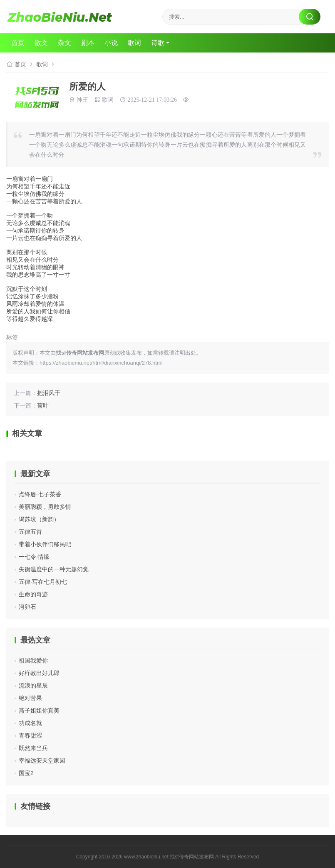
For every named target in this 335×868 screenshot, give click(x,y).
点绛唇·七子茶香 (40, 494)
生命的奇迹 (33, 594)
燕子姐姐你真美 (39, 710)
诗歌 (158, 43)
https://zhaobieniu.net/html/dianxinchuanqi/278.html (101, 363)
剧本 (88, 43)
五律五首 (30, 532)
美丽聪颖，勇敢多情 (45, 507)
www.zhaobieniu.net (146, 857)
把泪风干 (49, 393)
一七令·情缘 (34, 557)
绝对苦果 (30, 698)
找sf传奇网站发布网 (192, 857)
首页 (18, 43)
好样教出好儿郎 (39, 673)
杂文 (65, 43)
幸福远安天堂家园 (42, 760)
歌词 (134, 43)
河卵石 (27, 607)
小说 (111, 43)
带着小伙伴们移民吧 (45, 544)
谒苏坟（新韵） (39, 519)
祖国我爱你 (33, 660)
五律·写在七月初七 (43, 582)
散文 (41, 43)
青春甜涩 (30, 735)
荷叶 (43, 405)
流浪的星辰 (33, 685)
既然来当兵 (33, 748)
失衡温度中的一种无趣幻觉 (54, 569)
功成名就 (30, 723)
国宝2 (26, 773)
